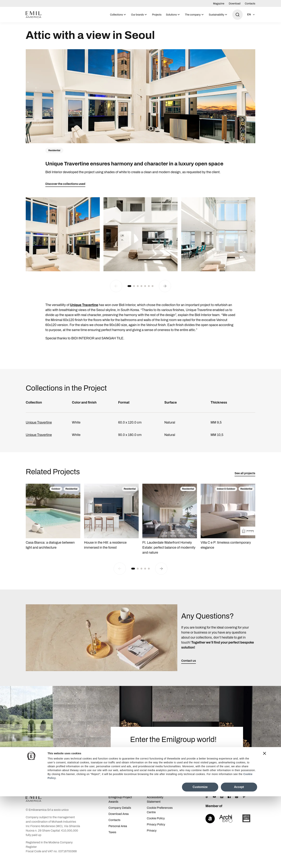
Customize (200, 859)
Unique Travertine (39, 429)
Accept (239, 859)
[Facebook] (229, 804)
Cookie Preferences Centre (160, 817)
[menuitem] (118, 15)
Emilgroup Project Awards (120, 806)
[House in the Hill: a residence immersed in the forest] (111, 524)
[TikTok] (207, 804)
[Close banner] (265, 825)
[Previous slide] (116, 293)
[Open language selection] (251, 15)
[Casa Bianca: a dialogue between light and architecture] (53, 524)
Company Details (120, 815)
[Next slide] (165, 293)
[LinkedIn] (222, 804)
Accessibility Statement (155, 806)
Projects (157, 15)
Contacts (250, 4)
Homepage (32, 27)
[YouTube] (214, 804)
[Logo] (34, 15)
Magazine (219, 4)
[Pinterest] (244, 804)
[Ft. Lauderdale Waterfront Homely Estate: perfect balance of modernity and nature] (170, 526)
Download (235, 4)
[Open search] (237, 15)
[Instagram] (237, 804)
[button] (129, 293)
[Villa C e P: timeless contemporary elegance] (228, 524)
